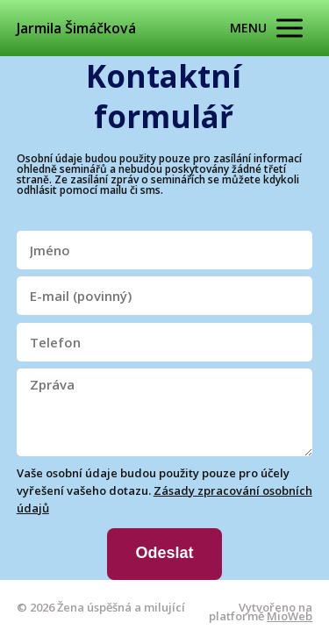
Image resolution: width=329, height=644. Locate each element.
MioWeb (290, 616)
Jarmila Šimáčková (76, 28)
